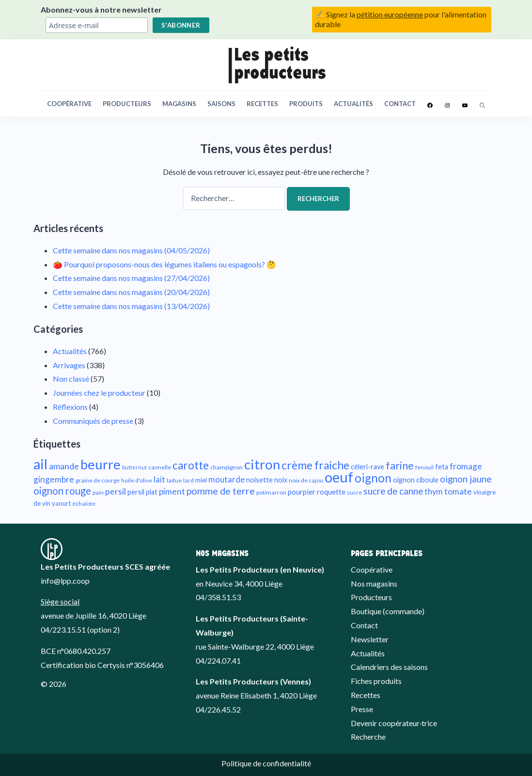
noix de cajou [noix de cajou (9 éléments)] (306, 480)
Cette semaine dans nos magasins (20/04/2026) (131, 292)
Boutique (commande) (388, 611)
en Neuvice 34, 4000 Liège (239, 583)
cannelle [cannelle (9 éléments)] (160, 467)
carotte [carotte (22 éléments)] (191, 465)
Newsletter (370, 639)
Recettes (262, 104)
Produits (306, 104)
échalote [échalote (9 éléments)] (84, 504)
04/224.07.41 (218, 660)
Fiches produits (376, 681)
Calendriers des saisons (389, 667)
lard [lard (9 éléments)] (188, 480)
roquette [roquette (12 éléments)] (331, 492)
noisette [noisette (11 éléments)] (259, 480)
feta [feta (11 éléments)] (442, 467)
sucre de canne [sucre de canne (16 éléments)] (393, 491)
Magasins (179, 104)
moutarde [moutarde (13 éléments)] (227, 480)
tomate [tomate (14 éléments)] (458, 491)
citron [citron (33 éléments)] (262, 464)
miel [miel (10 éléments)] (201, 480)
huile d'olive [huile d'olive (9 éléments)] (137, 480)
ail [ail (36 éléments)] (40, 464)
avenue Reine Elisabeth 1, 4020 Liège (256, 695)
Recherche (368, 737)
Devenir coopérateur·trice (394, 723)
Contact (400, 104)
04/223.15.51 (63, 629)
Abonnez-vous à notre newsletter (101, 9)
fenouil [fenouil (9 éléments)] (424, 467)
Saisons (221, 104)
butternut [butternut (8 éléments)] (134, 467)
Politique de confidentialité (266, 763)
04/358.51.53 (218, 597)
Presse (362, 709)
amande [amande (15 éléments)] (64, 466)
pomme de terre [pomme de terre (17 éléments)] (221, 491)
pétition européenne (390, 14)
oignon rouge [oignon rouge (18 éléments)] (62, 491)
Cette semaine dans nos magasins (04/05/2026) (131, 250)
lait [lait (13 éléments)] (159, 480)
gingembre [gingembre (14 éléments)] (54, 479)
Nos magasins (374, 583)
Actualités (353, 104)
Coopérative (69, 104)
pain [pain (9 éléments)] (98, 492)
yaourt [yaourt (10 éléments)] (61, 503)
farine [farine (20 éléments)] (400, 466)
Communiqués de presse (93, 421)
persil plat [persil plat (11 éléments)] (142, 492)
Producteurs (127, 104)
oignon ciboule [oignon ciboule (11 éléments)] (416, 480)
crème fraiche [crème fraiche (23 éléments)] (315, 465)
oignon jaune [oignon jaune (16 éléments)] (466, 479)
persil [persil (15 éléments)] (116, 491)
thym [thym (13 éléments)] (434, 492)
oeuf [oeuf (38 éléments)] (339, 477)
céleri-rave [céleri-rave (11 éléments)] (368, 467)
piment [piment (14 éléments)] (172, 491)
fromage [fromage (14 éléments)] (466, 466)
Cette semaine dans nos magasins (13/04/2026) (131, 306)
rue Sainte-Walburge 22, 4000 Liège (255, 646)
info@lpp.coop (65, 581)
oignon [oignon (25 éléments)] (373, 478)
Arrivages (69, 365)
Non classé (71, 379)
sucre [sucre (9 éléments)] (354, 492)
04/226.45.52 (218, 709)
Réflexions (70, 407)
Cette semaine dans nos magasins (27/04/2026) (131, 278)
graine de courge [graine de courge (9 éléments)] (98, 480)
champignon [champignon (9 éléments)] (227, 467)
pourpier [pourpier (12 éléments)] (302, 492)
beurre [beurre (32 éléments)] (101, 464)
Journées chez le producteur (99, 393)
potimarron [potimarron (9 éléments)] (271, 492)
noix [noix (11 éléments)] (281, 480)
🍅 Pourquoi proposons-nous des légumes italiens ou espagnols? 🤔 (164, 264)
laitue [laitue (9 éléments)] (174, 480)
